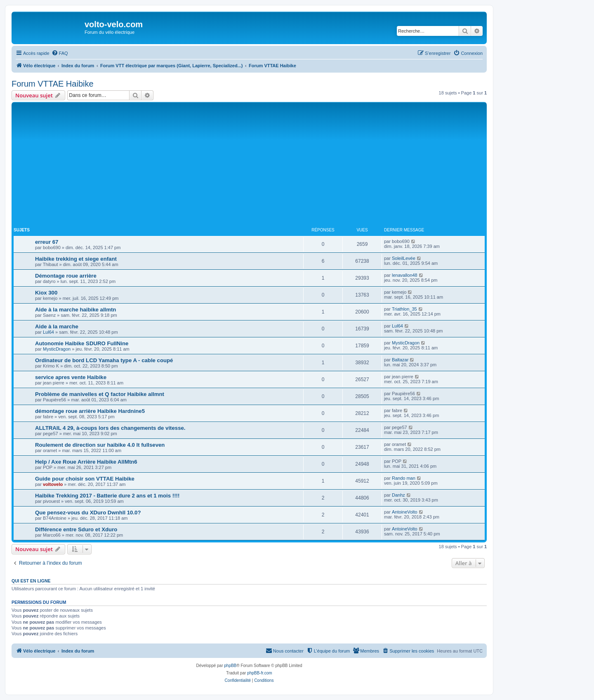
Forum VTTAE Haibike (53, 84)
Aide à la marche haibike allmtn (75, 310)
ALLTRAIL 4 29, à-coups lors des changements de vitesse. (110, 428)
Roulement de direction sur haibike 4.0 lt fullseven (100, 445)
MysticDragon (57, 349)
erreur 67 (47, 242)
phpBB (230, 666)
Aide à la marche (57, 326)
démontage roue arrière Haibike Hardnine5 (90, 411)
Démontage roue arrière (66, 276)
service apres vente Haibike (71, 377)
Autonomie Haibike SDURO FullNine (82, 343)
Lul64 (48, 332)
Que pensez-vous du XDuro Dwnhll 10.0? (88, 513)
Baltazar (400, 360)
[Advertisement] (249, 166)
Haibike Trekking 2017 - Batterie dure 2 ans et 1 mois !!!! (107, 496)
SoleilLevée (404, 258)
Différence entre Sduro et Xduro (76, 529)
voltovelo (53, 484)
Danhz (398, 495)
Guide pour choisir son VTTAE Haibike (85, 479)
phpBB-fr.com (260, 673)
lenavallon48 (405, 275)
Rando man (404, 478)
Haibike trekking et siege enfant (76, 259)
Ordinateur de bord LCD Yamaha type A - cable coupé (104, 360)
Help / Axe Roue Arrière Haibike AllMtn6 (86, 462)
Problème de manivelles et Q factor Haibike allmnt (100, 394)
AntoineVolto (405, 512)
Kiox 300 (46, 293)
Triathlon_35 (404, 309)
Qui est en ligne (31, 581)
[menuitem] (60, 53)
